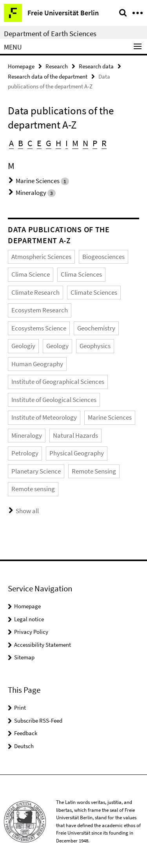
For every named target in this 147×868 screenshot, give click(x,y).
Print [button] (20, 707)
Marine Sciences (38, 181)
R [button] (104, 143)
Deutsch (24, 746)
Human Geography (37, 364)
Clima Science (31, 274)
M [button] (75, 143)
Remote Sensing (94, 471)
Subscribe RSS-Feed (38, 720)
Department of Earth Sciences (50, 33)
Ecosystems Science (39, 328)
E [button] (39, 143)
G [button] (49, 143)
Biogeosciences (103, 257)
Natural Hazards (75, 435)
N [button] (85, 143)
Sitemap (24, 657)
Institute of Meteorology (44, 417)
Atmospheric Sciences (41, 257)
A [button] (11, 143)
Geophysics (95, 346)
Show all (27, 511)
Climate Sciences (94, 292)
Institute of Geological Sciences (54, 400)
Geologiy (23, 346)
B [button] (21, 143)
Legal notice (29, 619)
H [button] (58, 143)
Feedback (26, 733)
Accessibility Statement (43, 645)
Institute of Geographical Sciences (58, 382)
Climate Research (35, 292)
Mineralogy (31, 193)
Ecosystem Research (40, 310)
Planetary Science (36, 471)
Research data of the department (48, 76)
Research (57, 66)
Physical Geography (77, 453)
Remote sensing (33, 489)
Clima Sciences (81, 274)
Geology (57, 346)
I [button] (67, 143)
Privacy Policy (31, 632)
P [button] (95, 143)
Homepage (21, 66)
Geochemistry (96, 328)
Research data (96, 66)
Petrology (25, 453)
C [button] (30, 143)
